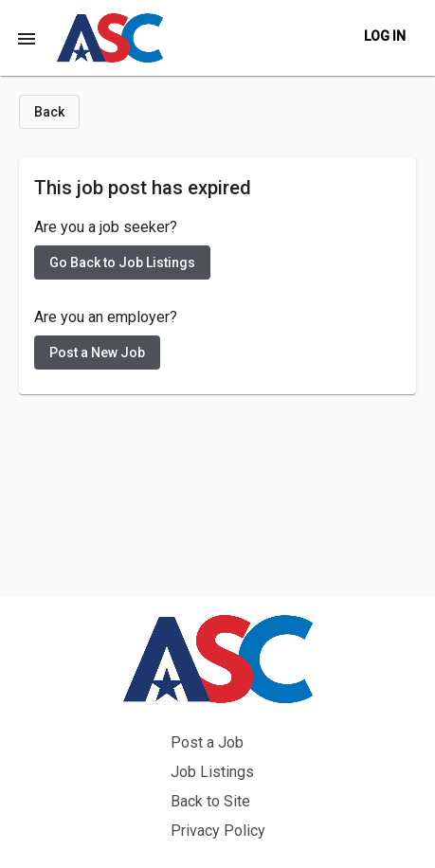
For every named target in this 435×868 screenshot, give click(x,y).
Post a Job (207, 742)
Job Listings (212, 772)
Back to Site (210, 801)
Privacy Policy (218, 831)
